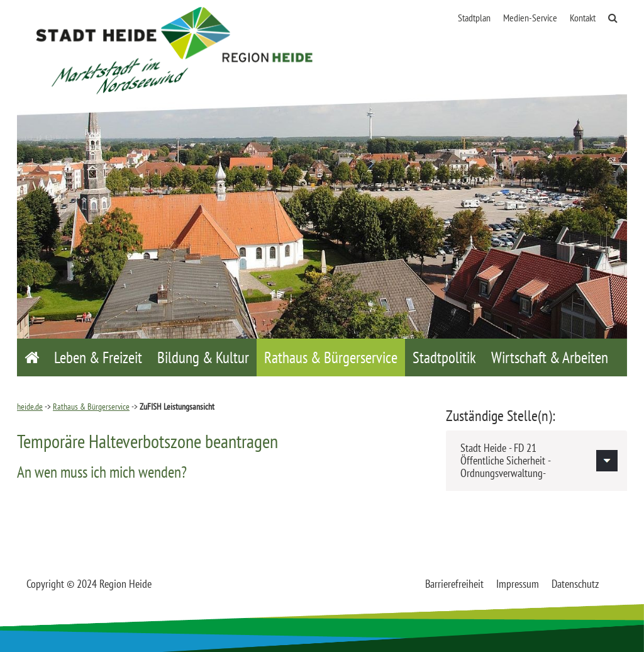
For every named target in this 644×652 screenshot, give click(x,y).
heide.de (30, 407)
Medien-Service (530, 18)
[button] (536, 460)
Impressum (518, 584)
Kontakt (583, 18)
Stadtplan (474, 18)
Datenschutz (575, 584)
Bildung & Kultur (203, 357)
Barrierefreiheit (454, 584)
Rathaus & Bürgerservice (331, 357)
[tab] (536, 460)
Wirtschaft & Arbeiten (550, 357)
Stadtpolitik (444, 357)
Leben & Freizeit (98, 357)
